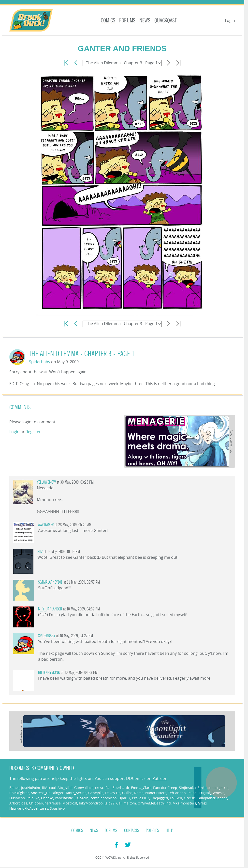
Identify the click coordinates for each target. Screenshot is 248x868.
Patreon (160, 778)
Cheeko (47, 798)
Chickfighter (19, 793)
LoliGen (176, 798)
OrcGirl (190, 798)
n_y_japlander (50, 609)
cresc (99, 788)
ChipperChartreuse (45, 803)
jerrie (224, 788)
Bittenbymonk (49, 673)
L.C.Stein (81, 798)
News (145, 21)
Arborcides (18, 803)
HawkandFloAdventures (29, 808)
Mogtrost (70, 803)
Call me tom (126, 803)
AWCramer (46, 525)
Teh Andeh (177, 793)
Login (230, 20)
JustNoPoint (31, 788)
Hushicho (17, 798)
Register (33, 432)
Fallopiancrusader (212, 798)
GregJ (202, 803)
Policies (152, 831)
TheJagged (160, 798)
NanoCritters (156, 793)
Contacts (132, 831)
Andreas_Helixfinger (47, 793)
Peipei (193, 793)
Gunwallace (84, 788)
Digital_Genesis (212, 793)
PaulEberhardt (117, 788)
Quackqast (166, 21)
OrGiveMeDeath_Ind (154, 803)
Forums (127, 21)
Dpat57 (124, 798)
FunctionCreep (165, 788)
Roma (139, 793)
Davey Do (113, 793)
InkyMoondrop (91, 803)
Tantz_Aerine (76, 793)
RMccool (49, 788)
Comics (108, 21)
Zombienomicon (103, 798)
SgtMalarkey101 (50, 582)
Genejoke (96, 793)
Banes (14, 788)
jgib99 (109, 803)
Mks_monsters (184, 803)
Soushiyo (57, 808)
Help (169, 831)
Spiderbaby (40, 362)
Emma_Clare (141, 788)
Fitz (40, 552)
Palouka (33, 798)
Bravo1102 (141, 798)
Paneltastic (64, 798)
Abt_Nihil (65, 788)
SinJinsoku (187, 788)
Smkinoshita (208, 788)
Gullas (127, 793)
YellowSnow (46, 482)
